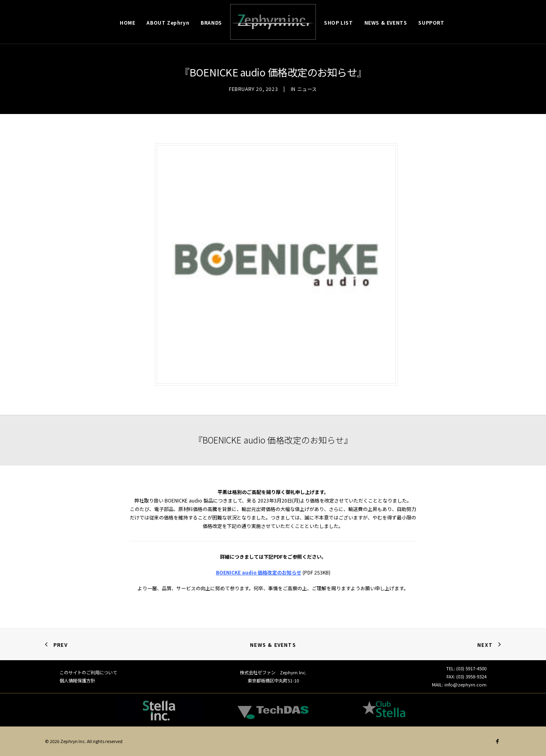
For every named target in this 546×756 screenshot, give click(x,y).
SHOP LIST (338, 22)
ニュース (307, 89)
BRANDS (211, 22)
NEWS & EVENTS (386, 22)
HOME (127, 22)
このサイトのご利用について (88, 672)
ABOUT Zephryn (168, 22)
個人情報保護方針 (77, 680)
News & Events (273, 645)
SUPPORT (431, 22)
